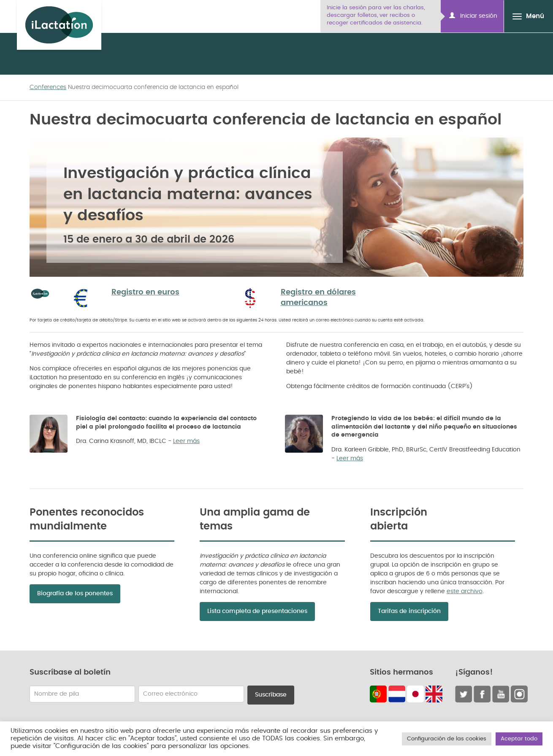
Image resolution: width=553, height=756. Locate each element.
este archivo (465, 591)
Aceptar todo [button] (519, 739)
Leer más (186, 441)
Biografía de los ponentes (75, 594)
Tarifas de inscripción (409, 611)
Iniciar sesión (473, 16)
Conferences (48, 87)
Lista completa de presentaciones (257, 611)
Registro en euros (145, 292)
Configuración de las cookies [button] (447, 739)
